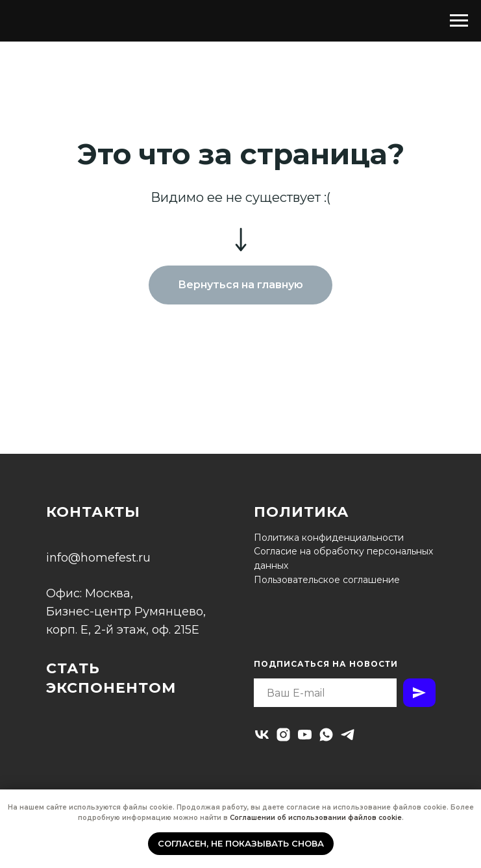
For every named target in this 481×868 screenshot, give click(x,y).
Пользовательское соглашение (327, 580)
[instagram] (283, 735)
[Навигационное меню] (459, 21)
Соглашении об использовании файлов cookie (316, 818)
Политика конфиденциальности (329, 538)
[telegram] (348, 735)
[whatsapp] (326, 735)
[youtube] (305, 735)
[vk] (262, 735)
